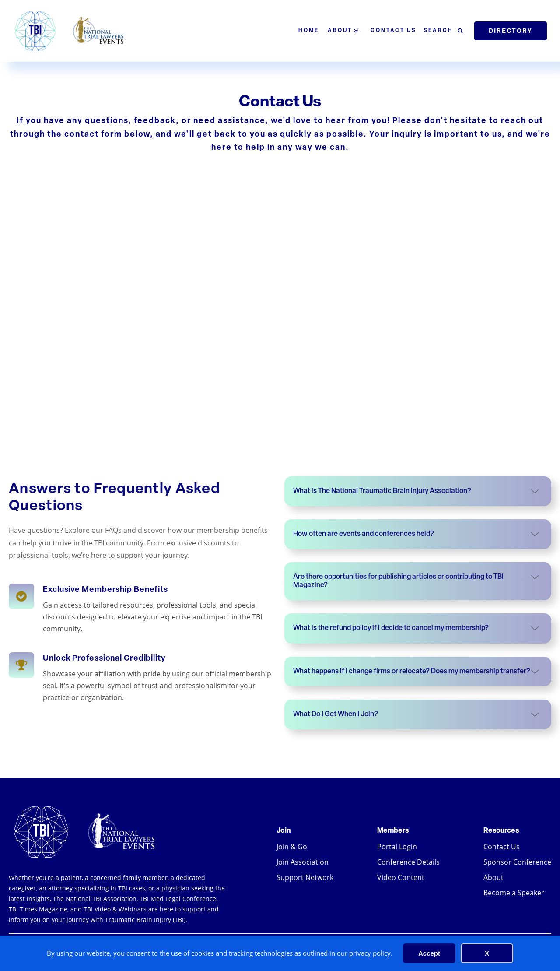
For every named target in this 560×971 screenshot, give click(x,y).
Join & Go (292, 847)
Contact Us (394, 31)
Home (309, 31)
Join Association (303, 862)
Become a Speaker (514, 893)
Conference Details (408, 862)
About (345, 31)
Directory (511, 31)
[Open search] (443, 31)
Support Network (305, 877)
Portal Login (397, 847)
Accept (429, 953)
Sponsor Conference (517, 862)
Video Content (401, 877)
